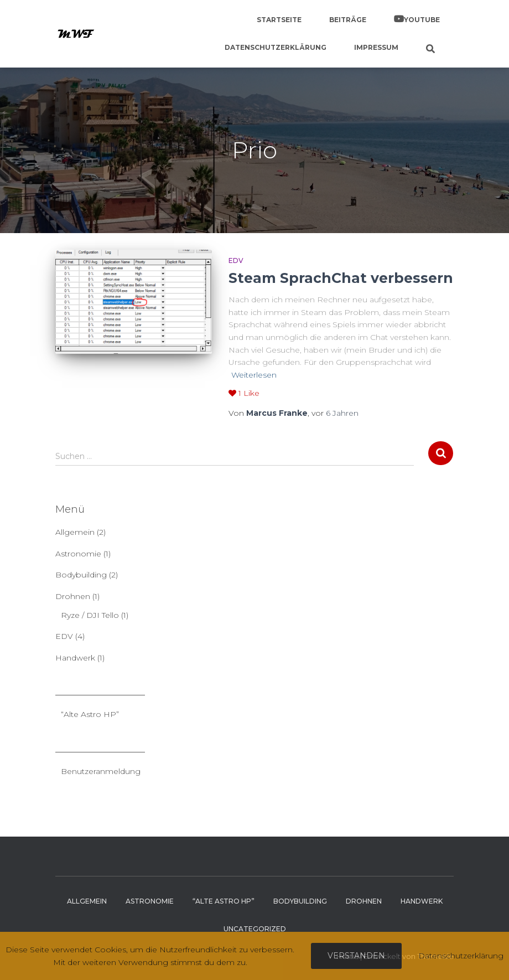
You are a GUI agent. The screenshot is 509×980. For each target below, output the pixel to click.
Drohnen (73, 596)
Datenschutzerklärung (276, 47)
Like (244, 393)
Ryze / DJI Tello (90, 615)
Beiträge (348, 20)
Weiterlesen (254, 375)
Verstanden (356, 956)
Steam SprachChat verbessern (341, 278)
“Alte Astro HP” (90, 714)
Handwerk (75, 658)
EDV (236, 261)
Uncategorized (255, 929)
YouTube (422, 20)
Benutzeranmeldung (101, 771)
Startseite (279, 20)
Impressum (376, 47)
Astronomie (78, 554)
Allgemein (75, 532)
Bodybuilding (81, 575)
